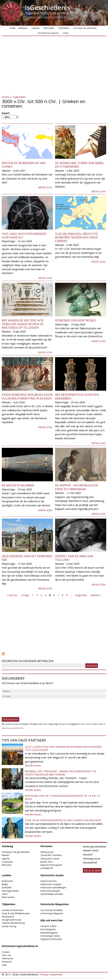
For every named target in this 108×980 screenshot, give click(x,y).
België (5, 884)
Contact (6, 952)
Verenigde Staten (10, 891)
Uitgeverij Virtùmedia (51, 939)
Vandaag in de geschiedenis (16, 852)
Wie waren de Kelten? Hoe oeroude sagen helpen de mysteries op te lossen (23, 324)
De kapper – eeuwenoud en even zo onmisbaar (77, 487)
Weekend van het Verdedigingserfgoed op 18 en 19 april (62, 797)
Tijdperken (64, 28)
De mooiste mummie (18, 485)
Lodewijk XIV (47, 868)
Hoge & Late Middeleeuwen (16, 913)
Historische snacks (48, 33)
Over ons (6, 955)
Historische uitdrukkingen (53, 887)
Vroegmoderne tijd (11, 920)
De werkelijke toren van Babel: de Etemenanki (80, 165)
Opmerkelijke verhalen (52, 894)
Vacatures (7, 962)
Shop (66, 33)
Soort (6, 113)
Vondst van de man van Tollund (74, 558)
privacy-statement (15, 728)
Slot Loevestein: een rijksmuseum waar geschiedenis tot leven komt (63, 748)
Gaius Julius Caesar (50, 859)
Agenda (6, 859)
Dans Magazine (48, 929)
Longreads (7, 862)
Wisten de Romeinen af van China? (24, 165)
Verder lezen (45, 187)
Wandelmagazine (49, 933)
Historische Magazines (55, 904)
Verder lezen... (34, 765)
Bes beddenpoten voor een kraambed (77, 396)
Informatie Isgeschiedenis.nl (20, 946)
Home (13, 28)
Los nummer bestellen (52, 910)
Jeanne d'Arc (47, 862)
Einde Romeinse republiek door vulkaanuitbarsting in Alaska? (27, 396)
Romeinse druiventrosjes (76, 320)
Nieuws (5, 855)
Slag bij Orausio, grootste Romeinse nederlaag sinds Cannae (77, 237)
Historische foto (49, 881)
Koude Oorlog (9, 926)
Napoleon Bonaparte (51, 865)
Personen (49, 28)
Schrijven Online (48, 926)
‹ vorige (25, 595)
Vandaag (23, 28)
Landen (36, 28)
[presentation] (29, 706)
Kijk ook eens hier (52, 920)
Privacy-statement (51, 974)
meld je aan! (92, 870)
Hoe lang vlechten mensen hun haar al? (24, 236)
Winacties (7, 865)
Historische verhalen (85, 28)
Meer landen (8, 897)
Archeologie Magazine (52, 913)
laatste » (96, 595)
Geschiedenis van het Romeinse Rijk (27, 558)
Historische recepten (51, 884)
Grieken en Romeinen (13, 910)
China (5, 894)
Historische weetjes (50, 891)
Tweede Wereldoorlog (13, 923)
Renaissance (8, 917)
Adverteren (7, 958)
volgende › (82, 595)
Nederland (7, 881)
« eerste (12, 595)
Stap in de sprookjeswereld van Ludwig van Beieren (63, 820)
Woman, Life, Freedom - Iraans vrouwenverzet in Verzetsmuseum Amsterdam (61, 773)
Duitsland (7, 887)
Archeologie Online (50, 936)
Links (4, 965)
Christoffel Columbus (51, 855)
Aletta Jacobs (47, 852)
